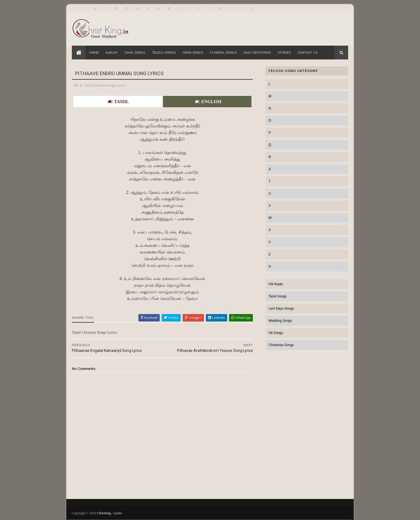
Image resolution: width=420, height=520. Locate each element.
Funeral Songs (223, 53)
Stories (284, 53)
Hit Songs (276, 333)
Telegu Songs (164, 53)
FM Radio (276, 284)
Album (111, 53)
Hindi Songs (193, 53)
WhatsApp (241, 318)
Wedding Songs (280, 321)
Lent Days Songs (281, 309)
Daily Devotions (257, 53)
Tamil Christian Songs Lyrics (105, 85)
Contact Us (308, 53)
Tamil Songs (135, 53)
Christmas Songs (281, 345)
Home (94, 53)
